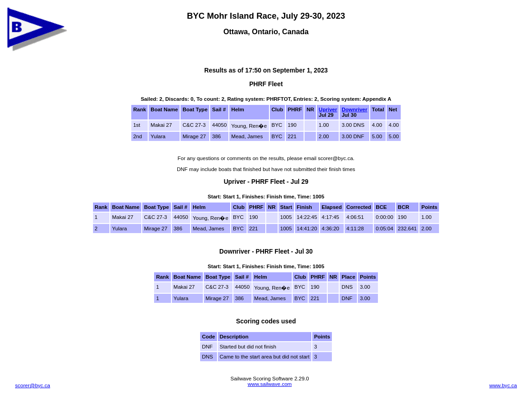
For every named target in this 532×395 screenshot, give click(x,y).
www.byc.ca (503, 385)
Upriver (328, 109)
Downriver (354, 109)
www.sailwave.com (270, 384)
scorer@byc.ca (33, 385)
